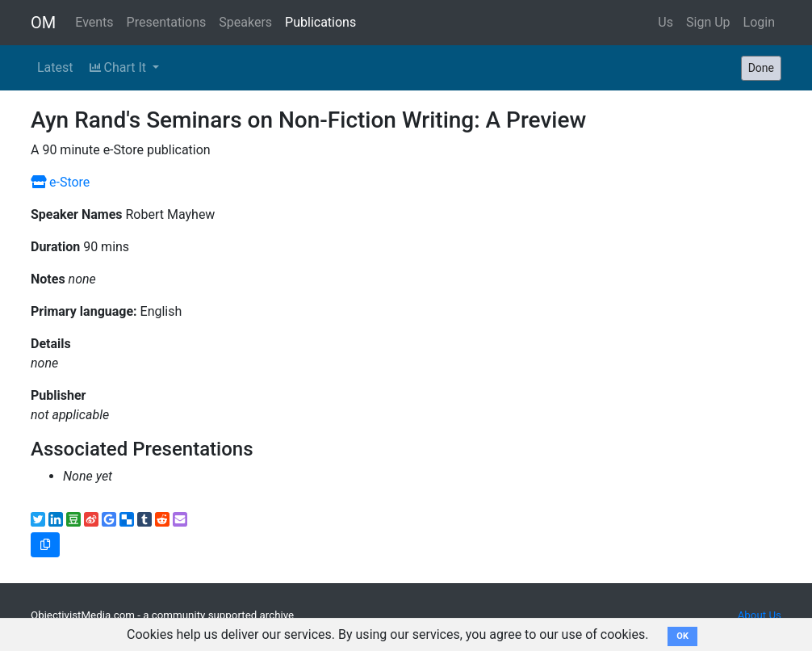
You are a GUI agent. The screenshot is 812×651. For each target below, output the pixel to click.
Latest (55, 67)
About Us (760, 615)
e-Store (60, 182)
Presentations (167, 22)
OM (43, 23)
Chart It (119, 67)
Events (94, 22)
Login (759, 22)
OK (682, 636)
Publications (320, 22)
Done (761, 68)
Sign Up (708, 22)
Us (666, 22)
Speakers (245, 22)
